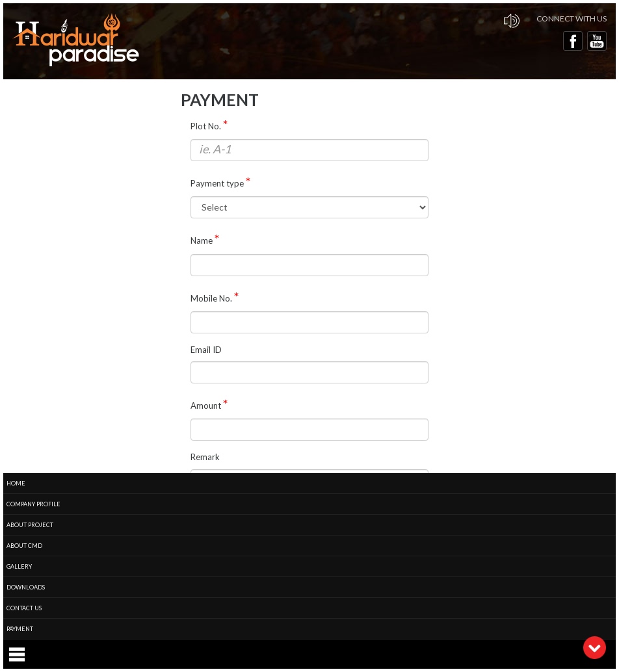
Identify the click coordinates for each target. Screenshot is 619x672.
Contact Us (24, 608)
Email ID (206, 350)
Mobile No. (211, 298)
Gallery (19, 566)
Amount (206, 406)
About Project (30, 525)
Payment (20, 629)
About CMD (24, 546)
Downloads (26, 587)
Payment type (217, 183)
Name (202, 240)
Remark (205, 457)
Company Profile (33, 504)
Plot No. (206, 126)
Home (16, 483)
